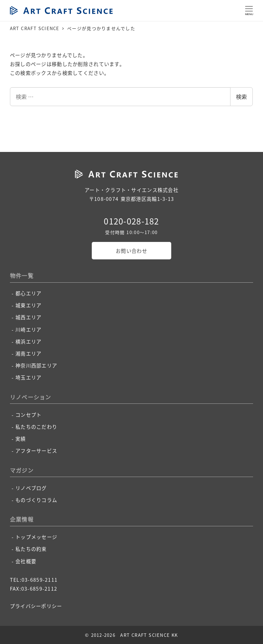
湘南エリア (28, 353)
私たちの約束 (31, 549)
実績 (21, 439)
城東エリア (28, 305)
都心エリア (28, 293)
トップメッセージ (36, 537)
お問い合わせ (131, 251)
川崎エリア (28, 330)
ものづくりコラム (36, 500)
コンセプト (28, 415)
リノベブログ (31, 488)
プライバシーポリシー (36, 606)
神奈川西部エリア (36, 365)
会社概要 (26, 561)
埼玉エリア (28, 377)
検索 (241, 96)
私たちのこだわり (36, 427)
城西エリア (28, 317)
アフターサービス (36, 451)
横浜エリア (28, 342)
